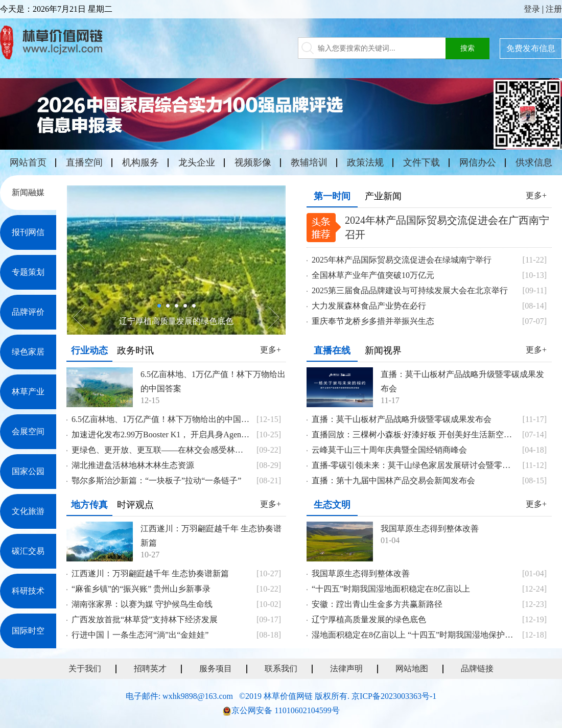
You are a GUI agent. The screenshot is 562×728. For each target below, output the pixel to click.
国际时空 (28, 631)
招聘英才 (150, 668)
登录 (532, 9)
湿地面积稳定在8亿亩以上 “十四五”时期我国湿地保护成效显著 (414, 635)
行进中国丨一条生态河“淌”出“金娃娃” (140, 635)
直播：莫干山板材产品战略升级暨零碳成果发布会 (462, 381)
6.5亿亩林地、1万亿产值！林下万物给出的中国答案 (213, 381)
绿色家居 (28, 352)
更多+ (536, 195)
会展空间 (28, 431)
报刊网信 (28, 232)
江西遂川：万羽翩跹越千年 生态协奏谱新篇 (211, 536)
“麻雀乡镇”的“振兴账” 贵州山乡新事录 (141, 589)
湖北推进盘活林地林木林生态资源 (133, 465)
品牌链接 (477, 668)
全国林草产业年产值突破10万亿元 (373, 275)
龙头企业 (197, 162)
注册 (554, 9)
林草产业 (28, 392)
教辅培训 (309, 162)
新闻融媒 (28, 192)
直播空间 (84, 162)
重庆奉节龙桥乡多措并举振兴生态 (373, 321)
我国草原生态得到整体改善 (430, 529)
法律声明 (346, 668)
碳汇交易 (28, 551)
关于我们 (85, 668)
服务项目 (216, 668)
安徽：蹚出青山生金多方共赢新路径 (377, 604)
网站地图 (412, 668)
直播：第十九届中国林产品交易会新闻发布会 (393, 480)
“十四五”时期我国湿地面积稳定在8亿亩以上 (391, 589)
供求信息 (534, 162)
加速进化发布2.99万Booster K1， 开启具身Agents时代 (161, 435)
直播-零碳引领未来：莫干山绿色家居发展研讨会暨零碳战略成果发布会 (414, 465)
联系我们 (281, 668)
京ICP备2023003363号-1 (394, 696)
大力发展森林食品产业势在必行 (369, 306)
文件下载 (421, 162)
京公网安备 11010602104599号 (285, 710)
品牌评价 (28, 312)
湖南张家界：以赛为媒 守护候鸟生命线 (142, 604)
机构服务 (140, 162)
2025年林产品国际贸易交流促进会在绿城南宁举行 (402, 260)
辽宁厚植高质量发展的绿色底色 (176, 321)
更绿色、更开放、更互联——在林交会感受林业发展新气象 (161, 450)
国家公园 (28, 471)
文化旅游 (28, 511)
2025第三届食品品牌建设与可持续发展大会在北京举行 (410, 290)
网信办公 (478, 162)
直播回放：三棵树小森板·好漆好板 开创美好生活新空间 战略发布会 (414, 435)
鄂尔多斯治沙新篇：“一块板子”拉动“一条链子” (156, 480)
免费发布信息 (531, 48)
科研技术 (28, 591)
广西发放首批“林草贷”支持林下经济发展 (145, 619)
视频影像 (253, 162)
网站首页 (28, 162)
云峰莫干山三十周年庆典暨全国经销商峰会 (389, 450)
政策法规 (365, 162)
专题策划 (28, 272)
